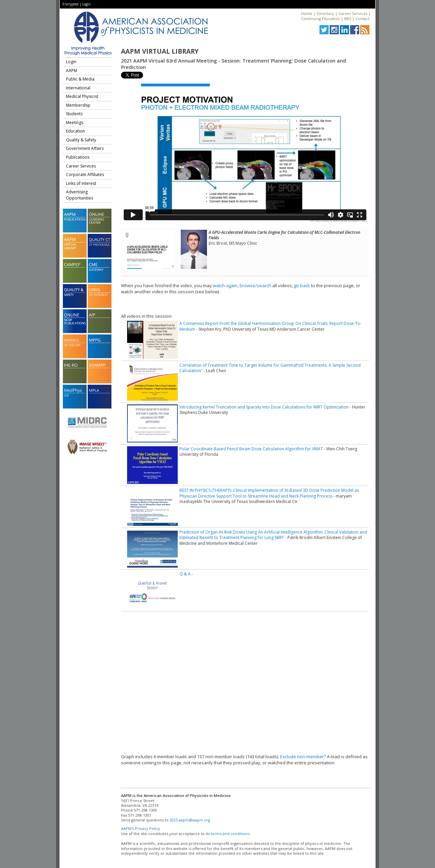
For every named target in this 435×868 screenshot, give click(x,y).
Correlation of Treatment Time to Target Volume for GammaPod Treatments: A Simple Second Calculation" (270, 368)
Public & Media (80, 79)
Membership (78, 105)
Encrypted (71, 4)
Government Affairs (85, 148)
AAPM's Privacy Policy (141, 828)
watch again (225, 285)
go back (302, 285)
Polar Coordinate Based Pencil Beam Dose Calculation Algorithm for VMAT (251, 449)
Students (74, 114)
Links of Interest (81, 183)
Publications (78, 157)
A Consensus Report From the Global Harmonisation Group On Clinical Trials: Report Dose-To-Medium (271, 326)
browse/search (255, 285)
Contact (362, 19)
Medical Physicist (82, 96)
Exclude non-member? (303, 757)
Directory (325, 13)
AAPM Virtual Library (160, 51)
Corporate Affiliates (85, 175)
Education (75, 131)
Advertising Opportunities (80, 195)
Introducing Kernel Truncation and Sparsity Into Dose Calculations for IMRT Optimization (264, 407)
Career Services (353, 13)
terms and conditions (230, 834)
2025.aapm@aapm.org (190, 820)
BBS (348, 19)
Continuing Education (320, 19)
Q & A (185, 574)
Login (86, 4)
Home (307, 13)
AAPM (72, 71)
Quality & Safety (81, 140)
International (78, 88)
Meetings (75, 123)
